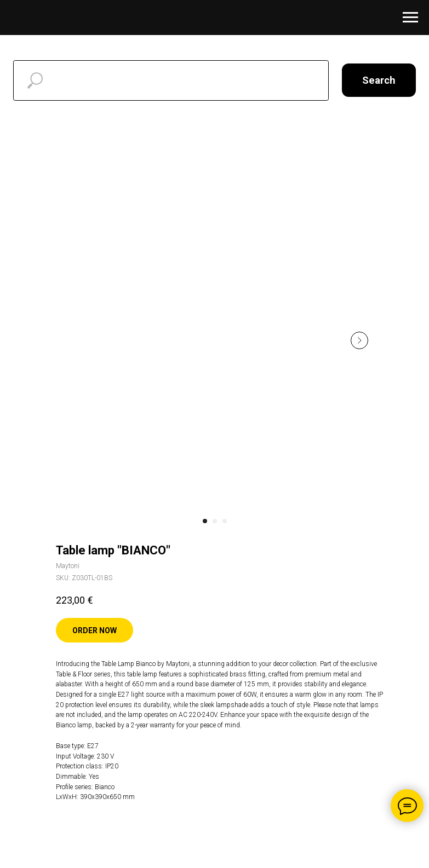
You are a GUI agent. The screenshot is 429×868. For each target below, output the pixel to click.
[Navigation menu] (410, 18)
